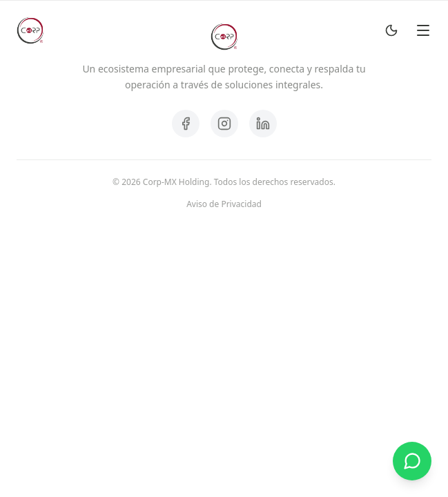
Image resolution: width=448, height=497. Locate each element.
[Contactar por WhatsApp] (412, 461)
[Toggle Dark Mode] (391, 30)
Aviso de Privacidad (224, 204)
